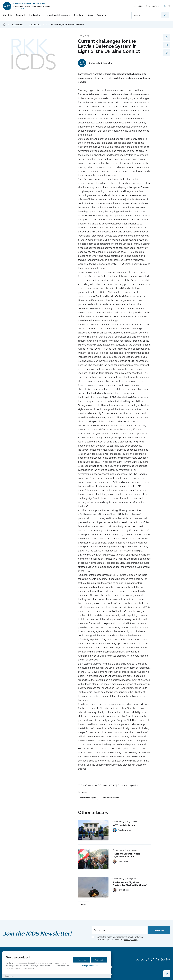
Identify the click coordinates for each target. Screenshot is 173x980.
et (169, 6)
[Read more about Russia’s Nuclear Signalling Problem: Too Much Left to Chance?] (93, 887)
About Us (8, 15)
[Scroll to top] (167, 974)
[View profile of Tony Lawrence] (122, 830)
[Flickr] (168, 959)
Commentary (35, 24)
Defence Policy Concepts (110, 798)
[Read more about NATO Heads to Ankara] (93, 830)
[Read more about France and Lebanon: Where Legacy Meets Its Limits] (93, 859)
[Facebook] (138, 959)
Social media (151, 6)
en (165, 6)
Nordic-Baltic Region (88, 798)
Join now (159, 930)
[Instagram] (153, 959)
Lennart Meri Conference (58, 15)
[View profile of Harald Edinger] (122, 890)
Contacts (101, 15)
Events (78, 15)
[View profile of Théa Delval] (120, 861)
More (84, 905)
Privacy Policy (131, 940)
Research (21, 15)
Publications (35, 15)
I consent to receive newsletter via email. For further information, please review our (119, 938)
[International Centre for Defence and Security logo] (27, 6)
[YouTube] (163, 959)
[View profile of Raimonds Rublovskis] (95, 63)
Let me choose (28, 969)
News (90, 15)
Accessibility (138, 6)
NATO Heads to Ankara (124, 825)
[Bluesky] (148, 959)
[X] (143, 959)
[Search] (165, 15)
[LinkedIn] (158, 959)
